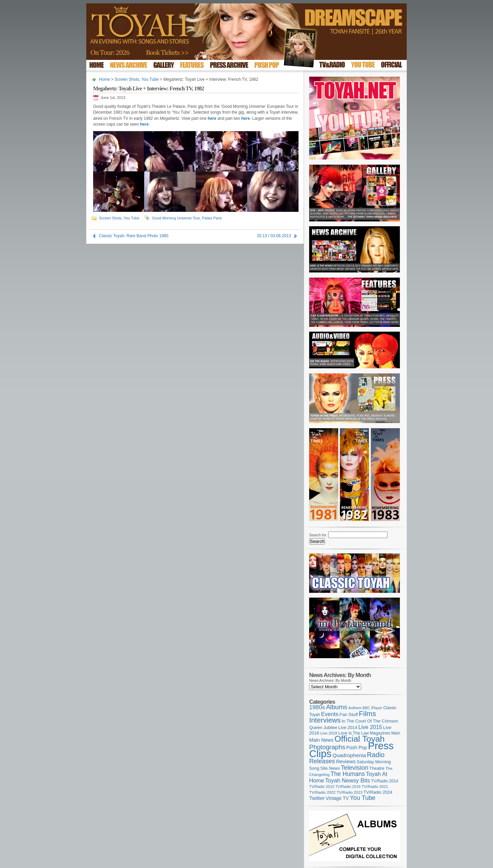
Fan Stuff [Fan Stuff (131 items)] (349, 714)
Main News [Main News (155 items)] (321, 740)
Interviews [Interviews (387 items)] (325, 720)
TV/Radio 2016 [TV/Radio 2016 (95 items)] (348, 787)
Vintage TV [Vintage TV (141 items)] (337, 798)
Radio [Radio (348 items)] (376, 755)
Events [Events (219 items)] (330, 714)
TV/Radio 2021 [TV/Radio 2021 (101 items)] (375, 787)
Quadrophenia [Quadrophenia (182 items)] (349, 755)
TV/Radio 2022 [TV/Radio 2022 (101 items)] (322, 792)
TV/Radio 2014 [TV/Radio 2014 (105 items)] (385, 781)
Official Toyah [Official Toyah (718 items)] (360, 739)
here (212, 118)
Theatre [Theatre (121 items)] (377, 768)
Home (104, 79)
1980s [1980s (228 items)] (317, 707)
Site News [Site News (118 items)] (330, 768)
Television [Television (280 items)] (354, 768)
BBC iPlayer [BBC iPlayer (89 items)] (372, 708)
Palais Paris (212, 218)
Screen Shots (127, 79)
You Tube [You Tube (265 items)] (363, 798)
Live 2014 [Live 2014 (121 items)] (348, 727)
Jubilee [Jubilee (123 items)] (330, 727)
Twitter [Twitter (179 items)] (317, 798)
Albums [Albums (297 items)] (337, 707)
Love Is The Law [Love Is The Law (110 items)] (353, 733)
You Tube (150, 79)
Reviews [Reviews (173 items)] (346, 761)
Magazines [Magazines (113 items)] (380, 733)
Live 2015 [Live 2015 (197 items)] (370, 727)
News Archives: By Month (330, 680)
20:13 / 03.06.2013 (274, 236)
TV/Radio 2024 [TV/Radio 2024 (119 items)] (378, 792)
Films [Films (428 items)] (367, 713)
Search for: (318, 535)
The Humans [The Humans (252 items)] (347, 774)
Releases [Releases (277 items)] (322, 761)
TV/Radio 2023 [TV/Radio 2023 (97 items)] (349, 792)
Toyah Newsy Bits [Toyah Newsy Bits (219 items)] (348, 781)
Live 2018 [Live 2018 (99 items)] (329, 733)
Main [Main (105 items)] (396, 733)
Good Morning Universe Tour (176, 218)
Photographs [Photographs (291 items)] (327, 747)
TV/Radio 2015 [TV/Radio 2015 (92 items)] (322, 787)
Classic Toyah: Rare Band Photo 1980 (134, 236)
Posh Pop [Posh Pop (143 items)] (357, 748)
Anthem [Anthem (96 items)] (355, 708)
